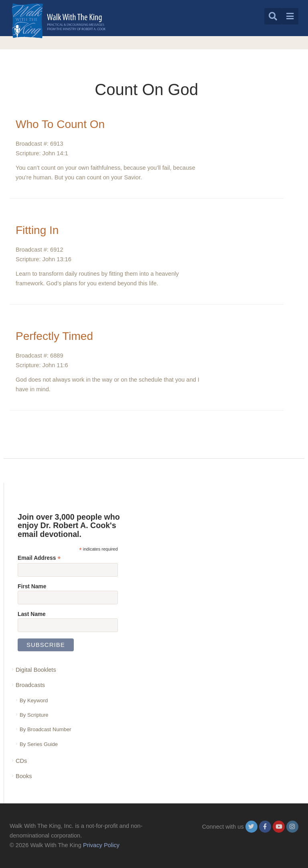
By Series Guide (39, 744)
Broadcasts (30, 685)
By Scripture (34, 715)
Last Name (32, 614)
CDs (21, 761)
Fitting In (37, 230)
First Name (32, 586)
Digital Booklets (36, 670)
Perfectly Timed (54, 336)
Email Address (39, 558)
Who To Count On (60, 124)
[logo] (59, 21)
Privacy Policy (101, 845)
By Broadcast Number (46, 729)
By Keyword (34, 700)
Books (24, 776)
